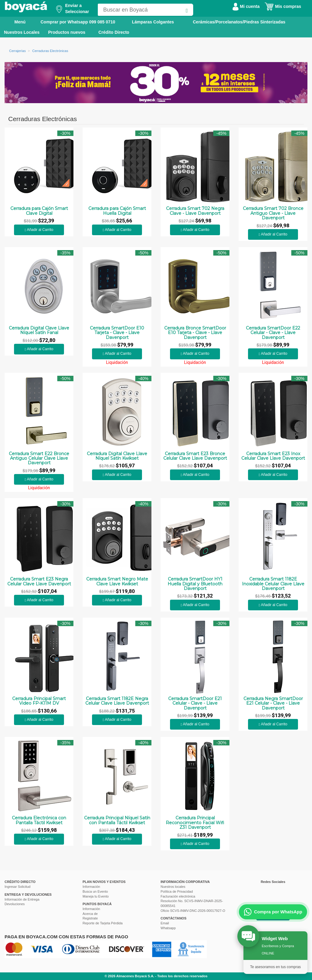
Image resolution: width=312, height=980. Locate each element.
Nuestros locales (173, 887)
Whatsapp (168, 928)
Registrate (90, 918)
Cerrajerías (17, 51)
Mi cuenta (246, 6)
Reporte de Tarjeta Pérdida (103, 923)
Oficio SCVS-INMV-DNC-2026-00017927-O (193, 911)
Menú (16, 22)
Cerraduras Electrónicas (50, 51)
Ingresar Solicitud (18, 887)
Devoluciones (15, 904)
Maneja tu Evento (96, 896)
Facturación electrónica (178, 896)
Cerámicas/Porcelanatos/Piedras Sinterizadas (239, 22)
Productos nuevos (67, 32)
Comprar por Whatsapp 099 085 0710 (78, 22)
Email (165, 923)
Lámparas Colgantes (153, 22)
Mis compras (283, 6)
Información (91, 887)
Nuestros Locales (22, 32)
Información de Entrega (22, 899)
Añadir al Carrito (39, 230)
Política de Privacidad (177, 891)
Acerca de (90, 914)
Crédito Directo (114, 32)
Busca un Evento (95, 891)
